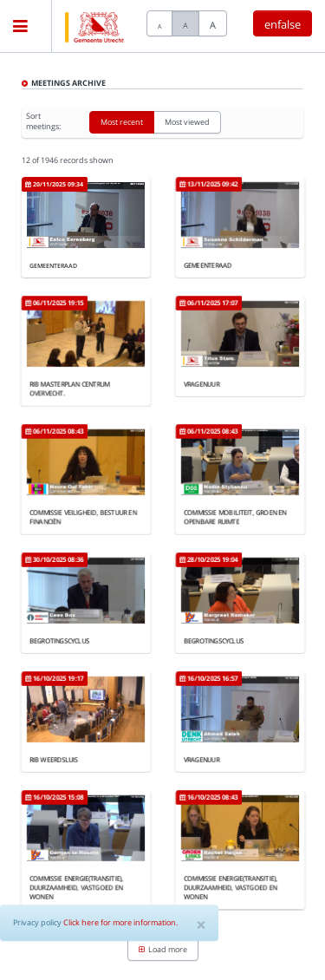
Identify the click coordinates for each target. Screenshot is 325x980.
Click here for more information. (120, 922)
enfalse (283, 24)
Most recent (122, 124)
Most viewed (187, 124)
